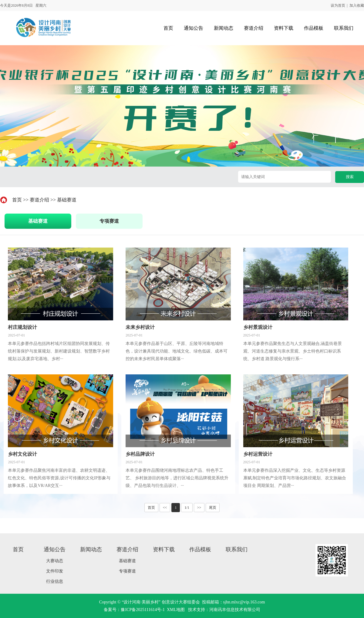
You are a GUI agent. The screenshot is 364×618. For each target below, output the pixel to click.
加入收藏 (357, 5)
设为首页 (338, 5)
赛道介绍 (39, 200)
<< (165, 508)
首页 (17, 200)
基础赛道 (67, 200)
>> (199, 508)
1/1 (187, 508)
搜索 (350, 177)
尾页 (213, 508)
